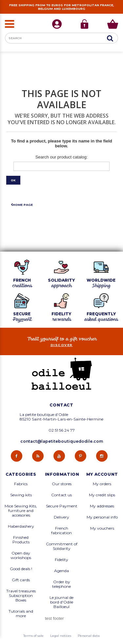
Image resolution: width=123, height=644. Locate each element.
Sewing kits (21, 495)
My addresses (102, 506)
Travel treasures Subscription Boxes (21, 596)
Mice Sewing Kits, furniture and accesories (21, 511)
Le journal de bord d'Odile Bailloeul (61, 602)
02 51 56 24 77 (62, 430)
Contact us (61, 495)
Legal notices (61, 636)
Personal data (89, 636)
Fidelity (61, 560)
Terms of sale (33, 636)
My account (102, 474)
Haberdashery (21, 526)
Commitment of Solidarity (62, 546)
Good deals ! (21, 569)
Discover (62, 345)
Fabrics (21, 484)
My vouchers (102, 528)
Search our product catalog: (62, 157)
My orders (102, 484)
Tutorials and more (21, 614)
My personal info (102, 517)
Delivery (61, 517)
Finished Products (21, 540)
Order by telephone (61, 584)
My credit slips (102, 495)
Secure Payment (62, 506)
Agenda (61, 571)
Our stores (62, 484)
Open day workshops (21, 555)
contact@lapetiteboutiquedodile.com (62, 441)
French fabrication (61, 531)
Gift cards (21, 580)
